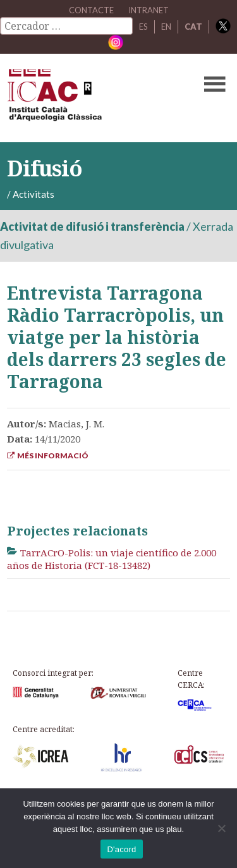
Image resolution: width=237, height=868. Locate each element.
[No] (221, 828)
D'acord (121, 849)
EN (166, 27)
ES (143, 27)
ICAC (95, 98)
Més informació (48, 455)
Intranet (149, 10)
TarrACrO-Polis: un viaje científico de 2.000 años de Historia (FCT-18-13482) (112, 559)
